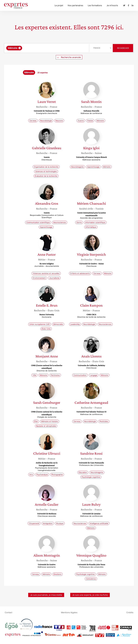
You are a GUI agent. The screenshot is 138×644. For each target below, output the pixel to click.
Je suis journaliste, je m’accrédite (46, 595)
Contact (8, 612)
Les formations (95, 5)
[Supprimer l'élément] (20, 48)
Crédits (130, 612)
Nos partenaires (75, 5)
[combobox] (47, 48)
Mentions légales (69, 612)
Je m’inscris (112, 5)
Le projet (59, 5)
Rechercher (123, 48)
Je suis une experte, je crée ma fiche (90, 595)
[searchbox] (51, 48)
